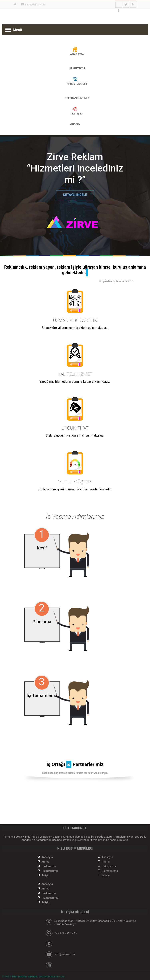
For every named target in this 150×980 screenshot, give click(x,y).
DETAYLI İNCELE (75, 195)
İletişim (46, 875)
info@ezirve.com (35, 4)
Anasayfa (47, 857)
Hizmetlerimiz (50, 871)
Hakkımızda (49, 866)
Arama (75, 124)
